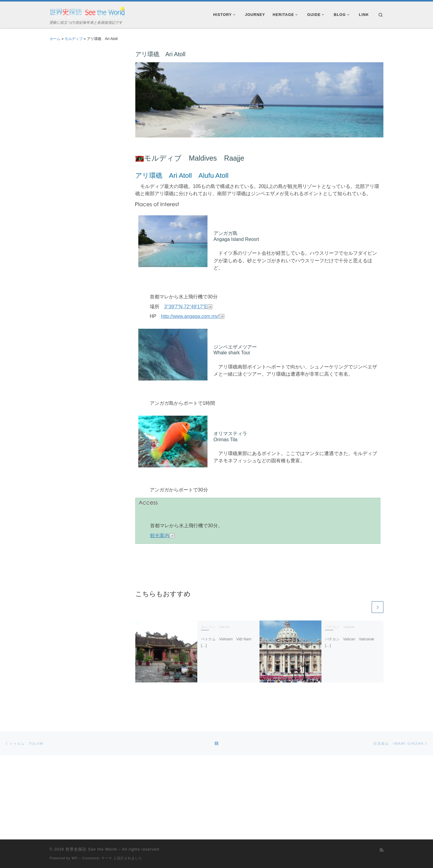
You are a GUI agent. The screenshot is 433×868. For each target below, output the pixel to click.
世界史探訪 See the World (91, 836)
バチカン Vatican (340, 627)
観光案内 (160, 536)
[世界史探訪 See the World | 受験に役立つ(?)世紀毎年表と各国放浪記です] (87, 12)
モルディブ (74, 39)
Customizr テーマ (97, 845)
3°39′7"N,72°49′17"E (186, 307)
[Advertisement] (86, 140)
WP (75, 845)
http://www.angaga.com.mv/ (190, 316)
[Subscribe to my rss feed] (382, 837)
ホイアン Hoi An (215, 627)
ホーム (55, 39)
